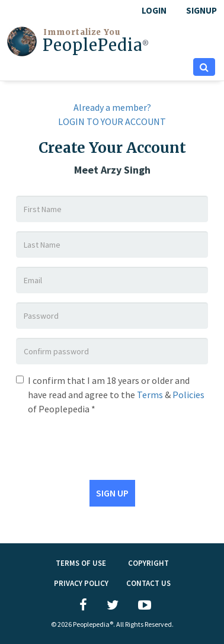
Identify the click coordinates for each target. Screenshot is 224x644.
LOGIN (154, 10)
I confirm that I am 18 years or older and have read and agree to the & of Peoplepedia (116, 395)
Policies (188, 395)
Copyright (148, 563)
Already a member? (112, 107)
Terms (150, 395)
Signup (201, 10)
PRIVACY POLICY (81, 583)
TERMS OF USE (81, 563)
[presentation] (106, 445)
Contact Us (148, 583)
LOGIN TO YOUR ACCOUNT (112, 121)
